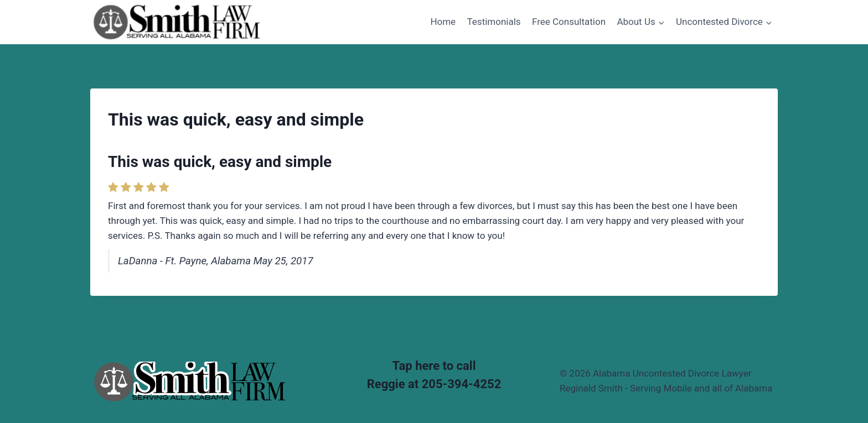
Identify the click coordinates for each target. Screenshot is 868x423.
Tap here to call (434, 366)
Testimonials (494, 22)
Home (443, 22)
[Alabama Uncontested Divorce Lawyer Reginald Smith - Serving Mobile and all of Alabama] (177, 22)
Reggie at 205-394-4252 (434, 384)
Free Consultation (569, 22)
